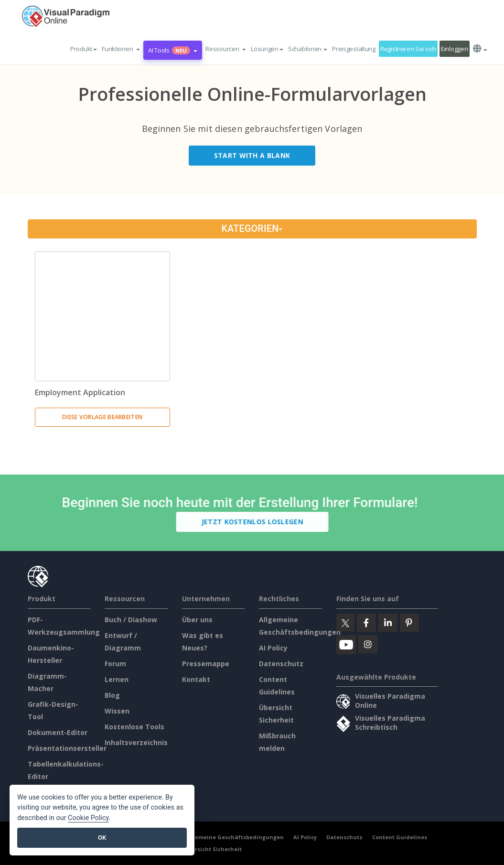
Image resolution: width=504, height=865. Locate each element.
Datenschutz (281, 664)
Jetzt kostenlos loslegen (254, 522)
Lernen (117, 679)
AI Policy (273, 648)
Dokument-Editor (58, 732)
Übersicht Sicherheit (213, 849)
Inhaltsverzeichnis (136, 742)
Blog (112, 695)
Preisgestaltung (354, 49)
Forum (115, 664)
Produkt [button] (84, 49)
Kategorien (252, 229)
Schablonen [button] (308, 49)
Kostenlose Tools (134, 727)
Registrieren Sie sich (408, 49)
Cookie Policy (88, 818)
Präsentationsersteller (67, 748)
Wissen (117, 711)
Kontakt (196, 679)
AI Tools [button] (173, 50)
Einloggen (454, 49)
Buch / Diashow (131, 620)
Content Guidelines (400, 837)
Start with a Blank (252, 157)
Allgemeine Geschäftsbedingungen (234, 837)
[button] (121, 49)
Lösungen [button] (267, 49)
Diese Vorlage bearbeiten (102, 417)
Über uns (197, 620)
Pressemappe (206, 664)
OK (102, 838)
